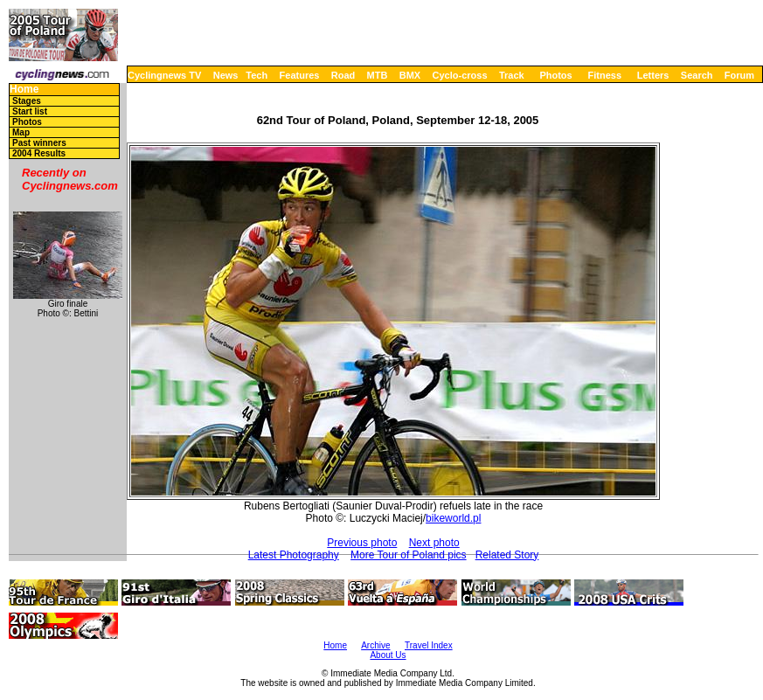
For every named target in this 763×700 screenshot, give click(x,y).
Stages (27, 101)
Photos (555, 75)
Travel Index (429, 645)
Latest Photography (294, 555)
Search (697, 75)
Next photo (434, 543)
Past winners (39, 143)
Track (512, 75)
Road (343, 75)
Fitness (604, 75)
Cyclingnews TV (164, 75)
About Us (388, 655)
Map (21, 132)
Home (24, 90)
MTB (378, 75)
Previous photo (362, 543)
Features (300, 75)
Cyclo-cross (460, 75)
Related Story (507, 555)
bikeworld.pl (453, 518)
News (226, 75)
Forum (739, 75)
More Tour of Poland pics (409, 555)
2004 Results (39, 153)
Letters (653, 75)
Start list (30, 111)
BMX (410, 75)
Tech (257, 75)
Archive (375, 645)
